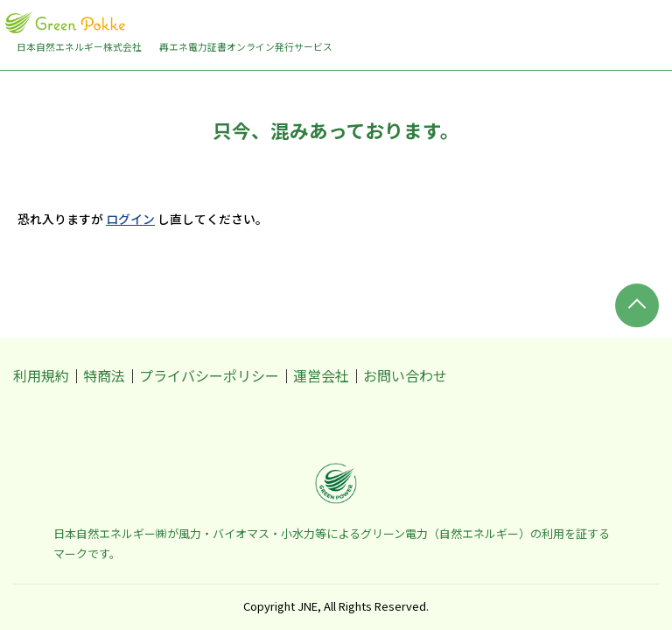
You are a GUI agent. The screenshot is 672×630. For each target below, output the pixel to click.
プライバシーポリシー (209, 375)
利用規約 (41, 375)
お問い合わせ (405, 375)
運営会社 (321, 375)
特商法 (104, 375)
